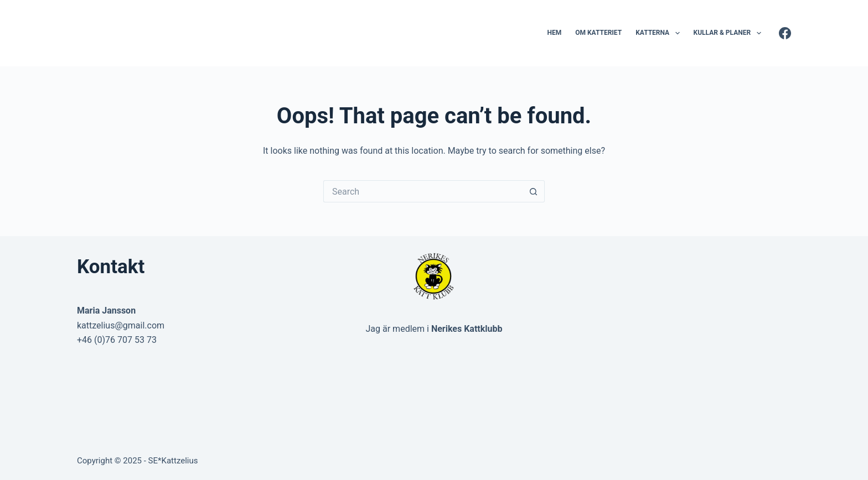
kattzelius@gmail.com (121, 325)
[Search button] (534, 191)
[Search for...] (423, 191)
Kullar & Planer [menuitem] (730, 33)
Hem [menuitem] (554, 33)
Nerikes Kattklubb (467, 329)
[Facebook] (785, 33)
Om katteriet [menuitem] (598, 33)
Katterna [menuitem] (660, 33)
